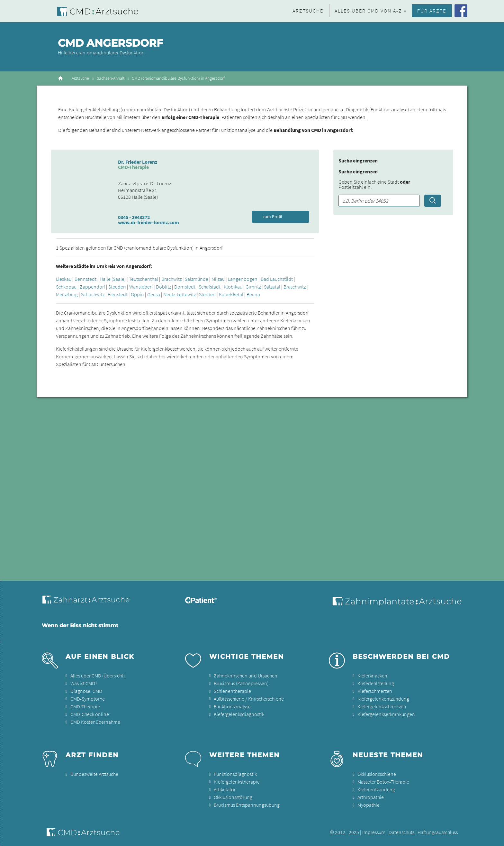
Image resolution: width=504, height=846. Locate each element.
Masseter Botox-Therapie (383, 782)
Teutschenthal (144, 279)
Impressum (374, 832)
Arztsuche (308, 11)
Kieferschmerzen (375, 691)
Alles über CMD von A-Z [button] (368, 11)
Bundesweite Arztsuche (94, 774)
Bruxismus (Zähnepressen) (241, 683)
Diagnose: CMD (86, 691)
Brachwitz (171, 279)
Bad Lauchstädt (277, 279)
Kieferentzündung (376, 789)
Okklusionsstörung (233, 797)
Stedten (207, 294)
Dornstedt (185, 287)
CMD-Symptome (88, 699)
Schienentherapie (232, 691)
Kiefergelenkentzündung (383, 699)
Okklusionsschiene (377, 774)
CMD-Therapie (85, 706)
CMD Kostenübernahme (95, 722)
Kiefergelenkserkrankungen (386, 714)
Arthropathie (371, 797)
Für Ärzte (432, 11)
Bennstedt (85, 279)
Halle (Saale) (113, 279)
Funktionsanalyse (232, 706)
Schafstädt (210, 287)
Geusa (154, 294)
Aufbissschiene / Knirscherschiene (249, 699)
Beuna (253, 294)
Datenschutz (401, 832)
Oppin (137, 294)
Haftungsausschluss (438, 832)
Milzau (218, 279)
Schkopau (66, 287)
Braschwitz (295, 287)
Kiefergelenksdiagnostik (239, 714)
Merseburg (67, 294)
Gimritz (253, 287)
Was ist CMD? (84, 683)
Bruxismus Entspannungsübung (247, 805)
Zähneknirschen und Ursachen (246, 676)
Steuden (117, 287)
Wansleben (141, 287)
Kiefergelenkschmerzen (382, 706)
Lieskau (64, 279)
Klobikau (233, 287)
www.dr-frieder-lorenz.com (148, 222)
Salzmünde (197, 279)
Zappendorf (92, 287)
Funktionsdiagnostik (235, 774)
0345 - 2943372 (134, 217)
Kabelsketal (231, 294)
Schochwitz (93, 294)
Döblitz (163, 287)
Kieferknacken (372, 676)
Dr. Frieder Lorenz (138, 162)
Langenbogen (243, 279)
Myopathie (369, 805)
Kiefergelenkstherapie (237, 782)
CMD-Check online (90, 714)
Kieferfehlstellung (376, 683)
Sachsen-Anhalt (111, 78)
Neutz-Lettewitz (180, 294)
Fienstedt (118, 294)
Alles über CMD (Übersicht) (98, 676)
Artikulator (225, 789)
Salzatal (272, 287)
